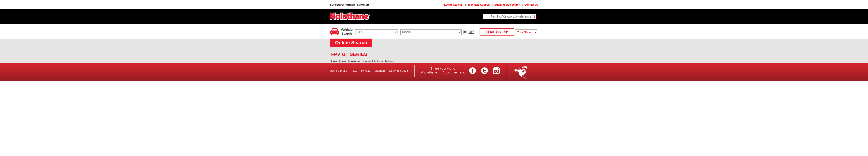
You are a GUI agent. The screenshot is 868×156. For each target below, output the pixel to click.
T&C (354, 71)
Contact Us (531, 5)
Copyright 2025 (399, 71)
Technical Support (479, 5)
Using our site (338, 71)
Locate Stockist (454, 5)
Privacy (366, 71)
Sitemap (380, 71)
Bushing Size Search (507, 5)
